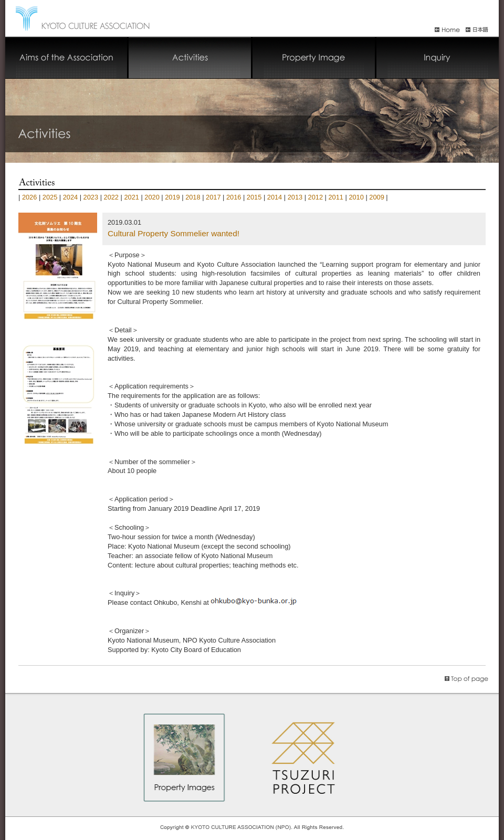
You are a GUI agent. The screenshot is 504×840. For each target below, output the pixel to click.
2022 (111, 197)
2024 (70, 197)
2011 (335, 197)
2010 (356, 197)
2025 (50, 197)
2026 (29, 197)
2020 (152, 197)
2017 (213, 197)
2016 (234, 197)
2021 (131, 197)
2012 (316, 197)
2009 (376, 197)
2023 (91, 197)
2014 (275, 197)
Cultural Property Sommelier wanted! (174, 233)
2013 (295, 197)
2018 (193, 197)
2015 (254, 197)
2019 (172, 197)
